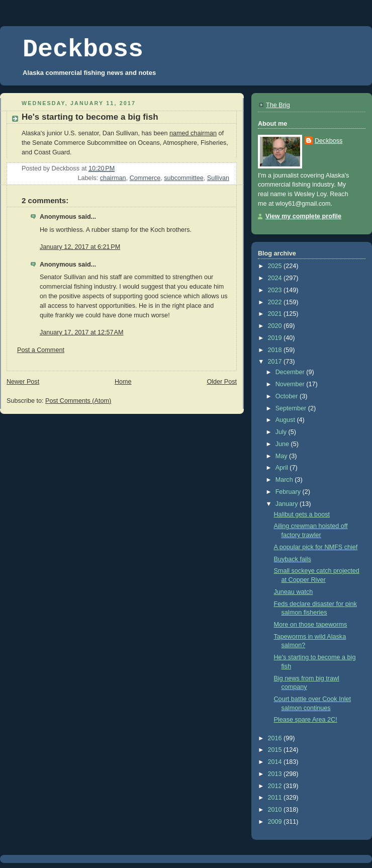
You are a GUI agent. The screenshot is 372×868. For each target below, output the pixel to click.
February (289, 492)
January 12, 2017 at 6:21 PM (80, 247)
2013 (276, 774)
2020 (276, 326)
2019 (276, 338)
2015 (276, 750)
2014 (276, 762)
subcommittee (184, 178)
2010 (276, 810)
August (286, 420)
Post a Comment (41, 350)
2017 (276, 362)
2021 (276, 314)
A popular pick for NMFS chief (316, 547)
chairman (113, 178)
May (282, 456)
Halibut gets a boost (302, 514)
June (283, 444)
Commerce (145, 178)
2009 (276, 822)
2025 (276, 266)
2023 (276, 290)
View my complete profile (303, 216)
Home (123, 382)
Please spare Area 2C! (306, 720)
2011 (276, 798)
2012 (276, 786)
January (288, 504)
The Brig (278, 105)
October (288, 396)
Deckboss (83, 50)
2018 (276, 350)
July (282, 432)
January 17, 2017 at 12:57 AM (82, 332)
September (292, 408)
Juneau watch (294, 592)
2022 (276, 302)
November (291, 384)
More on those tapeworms (311, 625)
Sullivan (218, 178)
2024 (276, 278)
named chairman (193, 133)
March (285, 480)
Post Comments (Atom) (78, 401)
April (283, 468)
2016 (276, 738)
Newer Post (23, 382)
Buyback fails (293, 559)
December (291, 372)
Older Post (222, 382)
